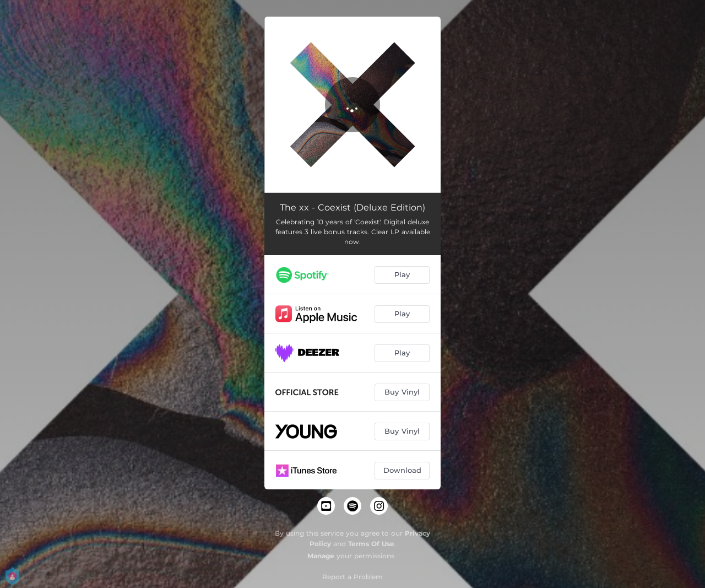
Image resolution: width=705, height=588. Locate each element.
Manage (321, 556)
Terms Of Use (371, 544)
